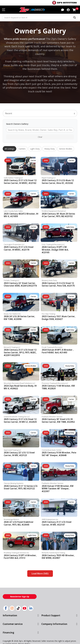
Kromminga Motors (11, 510)
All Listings (9, 145)
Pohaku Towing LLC (12, 274)
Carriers (22, 145)
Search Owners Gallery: (17, 120)
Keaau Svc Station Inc (12, 307)
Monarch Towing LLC (12, 341)
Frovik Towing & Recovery (52, 341)
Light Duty (35, 145)
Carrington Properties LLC (14, 241)
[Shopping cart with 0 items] (74, 10)
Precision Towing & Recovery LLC (55, 377)
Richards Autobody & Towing (53, 543)
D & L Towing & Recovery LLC (53, 241)
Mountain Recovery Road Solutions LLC (19, 377)
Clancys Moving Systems (13, 477)
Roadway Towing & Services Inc (16, 543)
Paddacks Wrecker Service (52, 477)
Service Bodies (65, 145)
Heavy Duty (48, 145)
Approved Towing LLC (12, 443)
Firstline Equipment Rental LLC (54, 207)
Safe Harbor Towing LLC (13, 174)
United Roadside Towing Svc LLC (17, 410)
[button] (63, 10)
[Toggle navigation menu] (4, 10)
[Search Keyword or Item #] (40, 18)
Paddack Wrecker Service (52, 410)
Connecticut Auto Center (51, 443)
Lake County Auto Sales (13, 207)
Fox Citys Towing (48, 307)
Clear (40, 133)
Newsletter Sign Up (20, 587)
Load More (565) (40, 564)
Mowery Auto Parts (49, 274)
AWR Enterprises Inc (50, 510)
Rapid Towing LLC (49, 174)
